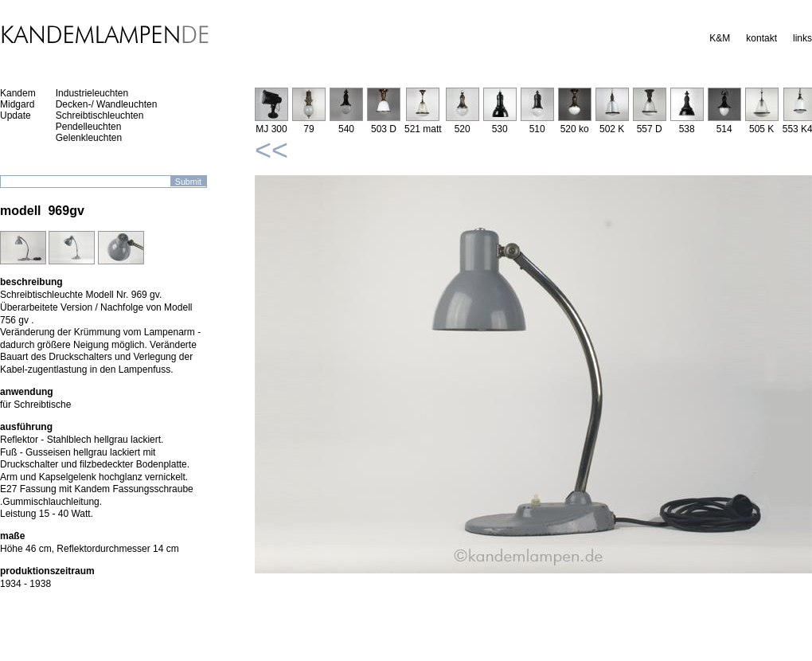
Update (16, 115)
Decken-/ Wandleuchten (107, 104)
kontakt (761, 38)
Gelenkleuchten (89, 138)
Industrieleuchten (92, 93)
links (802, 38)
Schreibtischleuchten (100, 115)
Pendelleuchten (89, 127)
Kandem (18, 93)
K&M (720, 38)
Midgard (17, 104)
